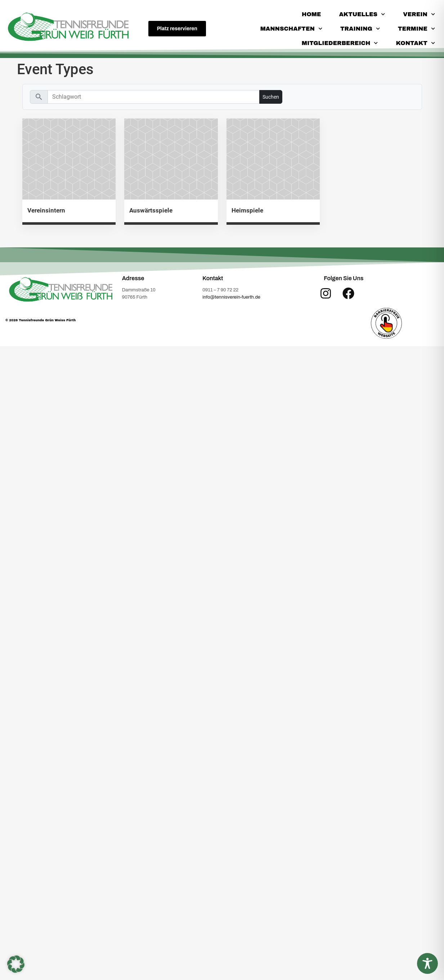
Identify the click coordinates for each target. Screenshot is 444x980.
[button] (16, 964)
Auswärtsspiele (151, 210)
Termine (416, 29)
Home (311, 14)
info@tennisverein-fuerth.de (231, 297)
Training (360, 29)
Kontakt (416, 43)
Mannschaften (291, 29)
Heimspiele (247, 210)
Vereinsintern (46, 210)
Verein (419, 14)
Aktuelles (362, 14)
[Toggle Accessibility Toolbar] (427, 963)
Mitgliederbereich (340, 43)
